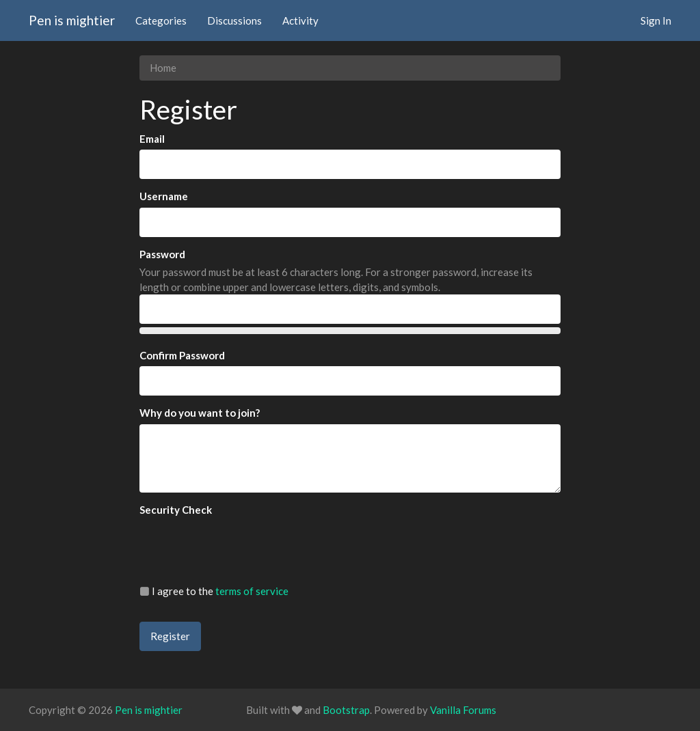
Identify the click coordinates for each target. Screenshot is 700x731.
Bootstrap (346, 710)
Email (152, 139)
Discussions (234, 20)
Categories (161, 20)
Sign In (656, 20)
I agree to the (214, 591)
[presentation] (243, 547)
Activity (300, 20)
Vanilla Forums (463, 710)
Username (164, 196)
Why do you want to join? (200, 413)
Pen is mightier (72, 20)
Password (162, 254)
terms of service (252, 591)
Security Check (176, 510)
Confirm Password (182, 355)
